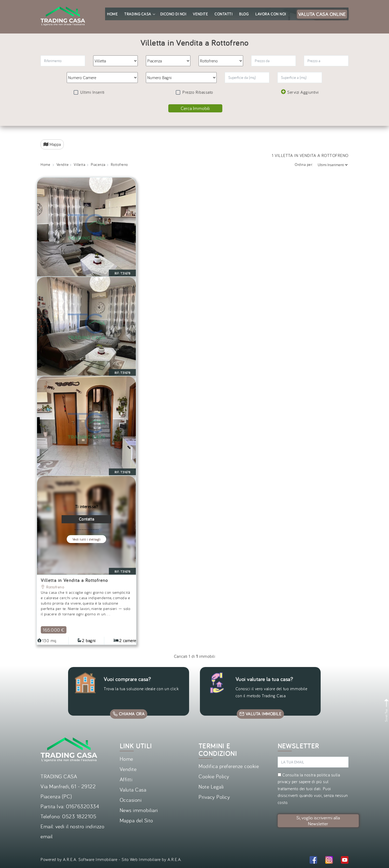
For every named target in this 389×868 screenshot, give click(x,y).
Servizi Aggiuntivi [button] (300, 92)
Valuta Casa (133, 790)
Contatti (223, 14)
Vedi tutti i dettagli (87, 539)
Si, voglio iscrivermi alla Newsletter (318, 821)
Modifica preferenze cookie (229, 766)
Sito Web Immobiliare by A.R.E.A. (152, 859)
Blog (244, 14)
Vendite (200, 14)
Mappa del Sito (136, 820)
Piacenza (98, 165)
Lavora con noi (271, 14)
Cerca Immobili (195, 108)
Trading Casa (139, 14)
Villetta (80, 165)
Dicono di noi (173, 14)
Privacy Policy (214, 797)
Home (112, 14)
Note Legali (211, 787)
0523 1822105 (79, 816)
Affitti (126, 779)
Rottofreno (52, 587)
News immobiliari (139, 810)
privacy (284, 782)
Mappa (52, 144)
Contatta (86, 519)
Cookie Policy (214, 776)
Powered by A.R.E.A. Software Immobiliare (79, 859)
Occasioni (131, 800)
